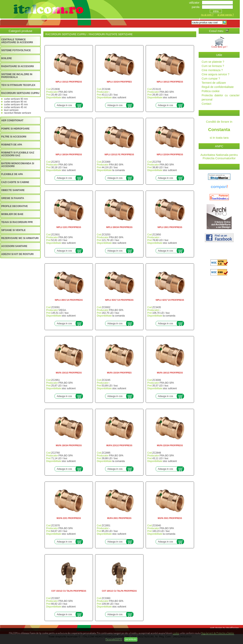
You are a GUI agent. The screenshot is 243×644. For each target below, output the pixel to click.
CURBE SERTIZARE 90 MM (16, 99)
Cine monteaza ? (212, 70)
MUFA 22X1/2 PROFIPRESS (119, 445)
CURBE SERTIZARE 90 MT (15, 102)
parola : (197, 7)
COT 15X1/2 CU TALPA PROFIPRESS (69, 591)
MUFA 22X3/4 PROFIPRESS (170, 445)
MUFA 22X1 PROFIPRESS (69, 518)
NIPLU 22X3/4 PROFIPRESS (170, 155)
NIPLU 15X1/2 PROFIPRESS (69, 82)
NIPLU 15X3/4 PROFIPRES (119, 82)
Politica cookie (211, 91)
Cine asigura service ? (216, 74)
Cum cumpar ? (211, 79)
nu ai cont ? (207, 15)
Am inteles (131, 639)
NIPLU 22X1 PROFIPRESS (69, 227)
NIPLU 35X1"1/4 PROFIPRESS (119, 300)
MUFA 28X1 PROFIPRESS (119, 518)
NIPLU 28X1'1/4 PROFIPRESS (69, 300)
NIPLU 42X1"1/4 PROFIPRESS (170, 300)
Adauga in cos (64, 105)
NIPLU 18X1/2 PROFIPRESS (170, 82)
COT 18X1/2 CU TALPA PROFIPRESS (119, 591)
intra (216, 11)
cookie (176, 633)
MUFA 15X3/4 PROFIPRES (119, 373)
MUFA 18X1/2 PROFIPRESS (170, 373)
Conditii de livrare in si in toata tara (219, 130)
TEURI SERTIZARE (11, 110)
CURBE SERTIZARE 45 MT (15, 107)
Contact (206, 104)
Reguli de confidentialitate (218, 87)
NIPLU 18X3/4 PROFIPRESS (69, 155)
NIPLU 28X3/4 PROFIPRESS (119, 227)
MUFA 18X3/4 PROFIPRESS (69, 445)
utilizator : (195, 3)
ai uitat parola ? (226, 15)
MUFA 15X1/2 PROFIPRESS (69, 373)
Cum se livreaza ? (213, 66)
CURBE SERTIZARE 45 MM (16, 105)
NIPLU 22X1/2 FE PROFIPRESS (119, 155)
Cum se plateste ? (213, 62)
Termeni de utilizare (214, 83)
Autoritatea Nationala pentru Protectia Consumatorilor (219, 156)
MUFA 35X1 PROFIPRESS (170, 518)
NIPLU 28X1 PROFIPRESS (170, 227)
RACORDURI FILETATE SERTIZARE (17, 113)
